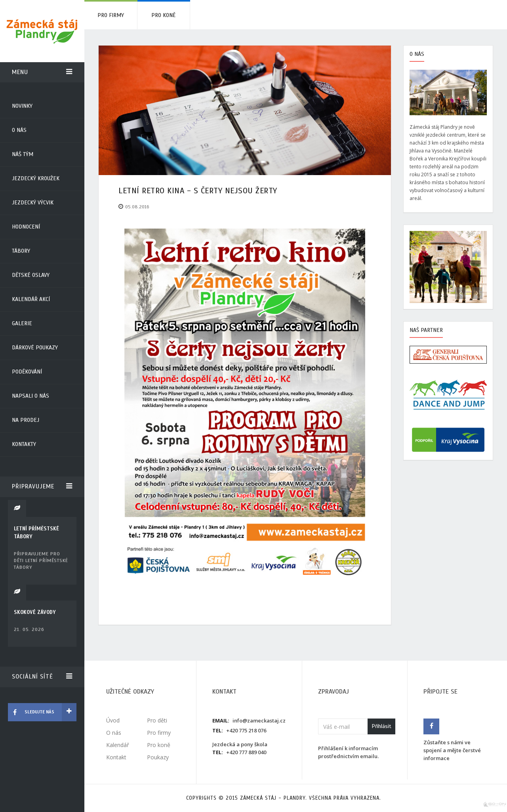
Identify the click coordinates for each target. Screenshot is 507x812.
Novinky (22, 106)
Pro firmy (111, 15)
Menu (42, 72)
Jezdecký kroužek (36, 178)
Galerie (22, 323)
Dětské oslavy (31, 275)
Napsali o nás (30, 396)
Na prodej (26, 420)
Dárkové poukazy (35, 348)
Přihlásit (381, 726)
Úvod (113, 720)
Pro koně (163, 15)
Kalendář (118, 745)
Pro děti (157, 720)
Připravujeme (42, 486)
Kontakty (24, 444)
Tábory (21, 251)
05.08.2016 (137, 207)
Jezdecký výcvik (33, 203)
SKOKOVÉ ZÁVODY (35, 612)
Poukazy (158, 757)
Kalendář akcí (31, 299)
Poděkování (27, 372)
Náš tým (23, 154)
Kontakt (116, 757)
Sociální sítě (42, 677)
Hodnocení (26, 227)
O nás (19, 130)
